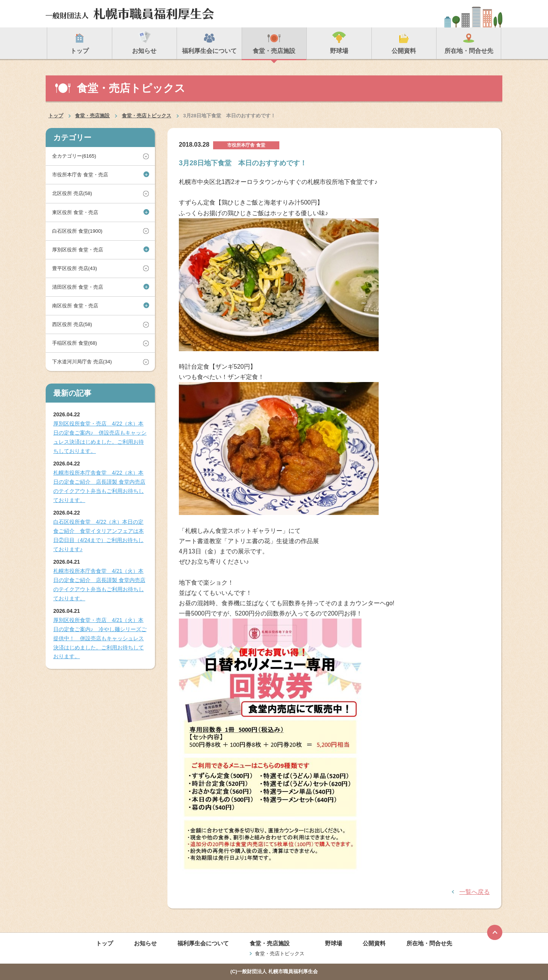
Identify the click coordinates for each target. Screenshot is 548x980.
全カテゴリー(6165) (74, 156)
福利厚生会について (203, 943)
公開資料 (374, 943)
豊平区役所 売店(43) (75, 268)
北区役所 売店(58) (72, 193)
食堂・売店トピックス (147, 116)
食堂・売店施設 (92, 116)
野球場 (334, 943)
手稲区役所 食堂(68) (75, 343)
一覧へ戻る (475, 892)
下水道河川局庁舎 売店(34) (82, 362)
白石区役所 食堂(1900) (77, 231)
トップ (56, 116)
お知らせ (145, 943)
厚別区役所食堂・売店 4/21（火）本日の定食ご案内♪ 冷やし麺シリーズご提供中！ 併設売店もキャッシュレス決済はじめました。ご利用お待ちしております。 (100, 638)
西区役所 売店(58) (72, 324)
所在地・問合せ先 (429, 943)
